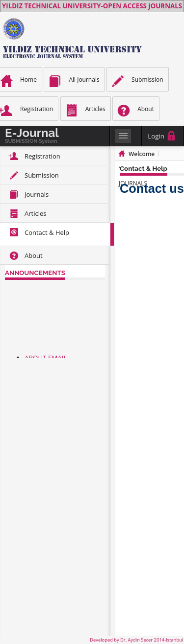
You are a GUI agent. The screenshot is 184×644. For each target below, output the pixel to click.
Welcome (142, 154)
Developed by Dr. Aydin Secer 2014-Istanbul (136, 640)
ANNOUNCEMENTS (35, 273)
